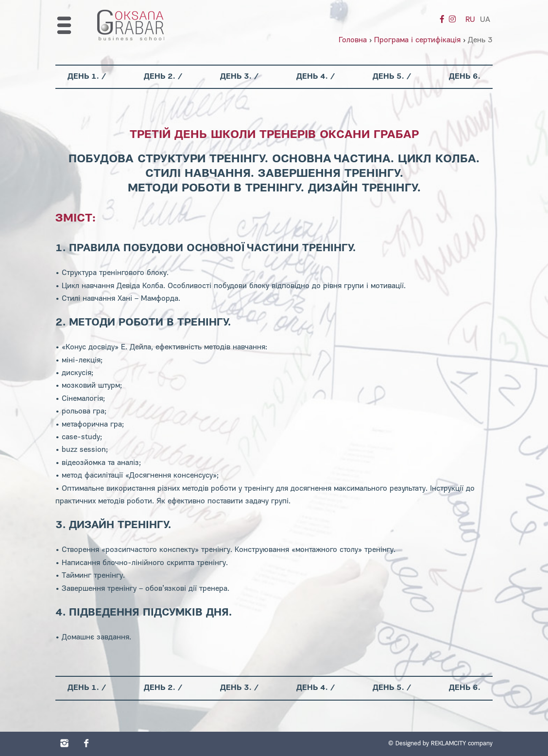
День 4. (312, 77)
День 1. (83, 77)
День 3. (236, 77)
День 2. (160, 77)
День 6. (465, 77)
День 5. (388, 77)
